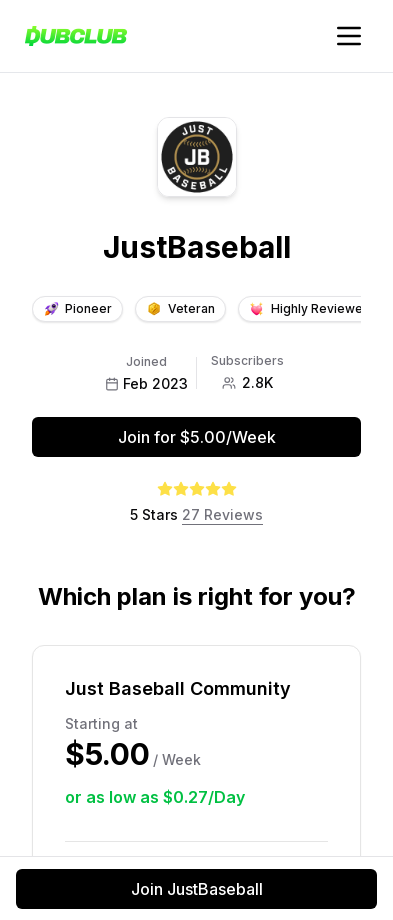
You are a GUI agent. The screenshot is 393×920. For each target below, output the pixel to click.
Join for (197, 437)
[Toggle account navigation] (349, 36)
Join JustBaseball (197, 889)
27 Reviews (222, 514)
